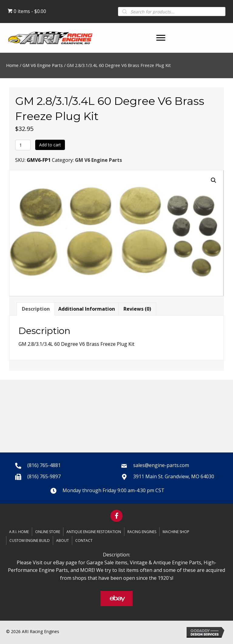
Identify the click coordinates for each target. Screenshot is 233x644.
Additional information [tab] (87, 309)
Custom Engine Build (30, 541)
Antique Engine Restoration (94, 532)
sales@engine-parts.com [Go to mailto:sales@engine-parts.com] (161, 465)
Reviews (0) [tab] (137, 309)
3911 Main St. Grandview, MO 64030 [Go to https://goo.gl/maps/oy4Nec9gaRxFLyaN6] (174, 476)
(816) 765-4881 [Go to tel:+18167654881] (44, 465)
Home (12, 65)
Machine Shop (176, 532)
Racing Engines (142, 532)
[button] (161, 38)
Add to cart (50, 145)
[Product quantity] (23, 145)
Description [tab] (36, 309)
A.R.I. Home (19, 532)
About (62, 541)
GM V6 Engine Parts (43, 65)
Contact (84, 541)
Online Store (48, 532)
